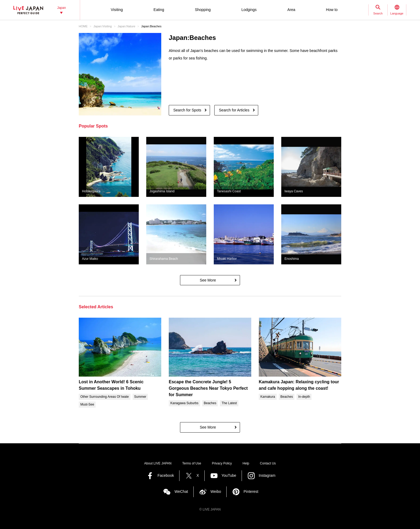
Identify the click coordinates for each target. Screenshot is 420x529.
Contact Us (268, 463)
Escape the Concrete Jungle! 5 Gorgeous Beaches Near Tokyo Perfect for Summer (208, 388)
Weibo (216, 492)
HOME (83, 26)
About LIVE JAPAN (158, 463)
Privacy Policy (222, 463)
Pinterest (251, 492)
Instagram (267, 475)
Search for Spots (187, 110)
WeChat (181, 492)
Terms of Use (192, 463)
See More (208, 280)
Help (246, 463)
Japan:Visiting (103, 26)
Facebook (166, 475)
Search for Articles (234, 110)
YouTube (229, 475)
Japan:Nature (126, 26)
